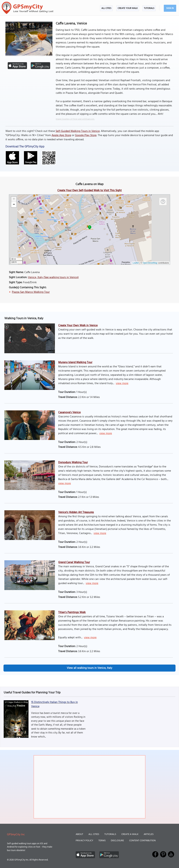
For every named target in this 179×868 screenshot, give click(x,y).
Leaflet (136, 263)
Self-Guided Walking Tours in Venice (78, 131)
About (79, 834)
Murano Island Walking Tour (75, 362)
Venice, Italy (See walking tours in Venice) (53, 277)
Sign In (170, 8)
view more (122, 383)
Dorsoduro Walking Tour (73, 463)
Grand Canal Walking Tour (74, 562)
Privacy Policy (84, 841)
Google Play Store (86, 135)
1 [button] (90, 227)
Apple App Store (61, 135)
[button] (14, 199)
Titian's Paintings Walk (72, 612)
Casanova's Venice (69, 412)
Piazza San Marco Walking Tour (31, 292)
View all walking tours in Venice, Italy (89, 668)
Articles (149, 834)
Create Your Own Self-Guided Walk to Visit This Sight (89, 190)
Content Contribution (142, 841)
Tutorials (149, 8)
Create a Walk (130, 834)
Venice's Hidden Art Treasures (76, 512)
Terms (102, 841)
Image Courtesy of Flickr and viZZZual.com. (75, 119)
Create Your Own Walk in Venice (78, 326)
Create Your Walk (128, 8)
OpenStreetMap (150, 263)
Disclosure (117, 841)
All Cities (106, 8)
